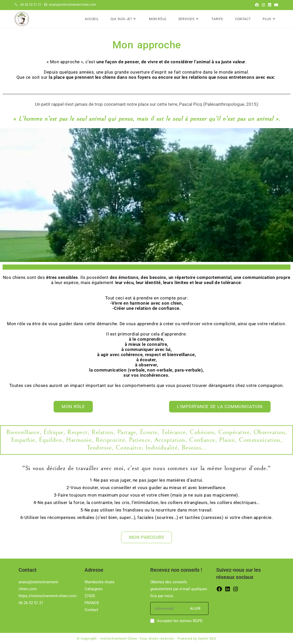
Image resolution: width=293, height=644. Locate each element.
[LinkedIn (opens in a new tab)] (270, 5)
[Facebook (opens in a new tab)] (257, 5)
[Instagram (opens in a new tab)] (263, 5)
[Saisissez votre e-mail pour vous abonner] (179, 608)
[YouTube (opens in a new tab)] (275, 5)
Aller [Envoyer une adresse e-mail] (195, 608)
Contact (91, 610)
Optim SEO (207, 638)
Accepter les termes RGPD (176, 621)
